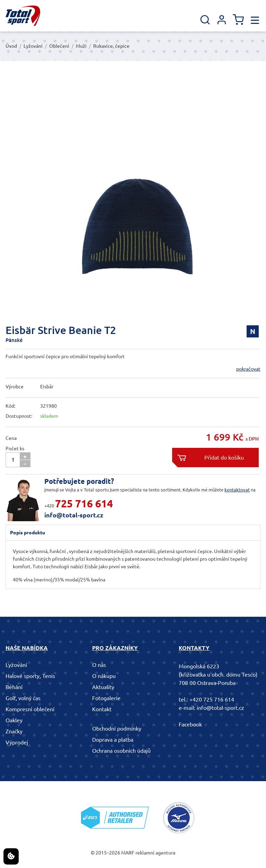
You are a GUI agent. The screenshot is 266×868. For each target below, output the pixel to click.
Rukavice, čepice (111, 46)
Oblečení (59, 46)
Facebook (190, 724)
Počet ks (15, 449)
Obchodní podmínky (117, 729)
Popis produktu (28, 533)
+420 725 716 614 (212, 699)
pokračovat (248, 369)
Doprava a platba (113, 740)
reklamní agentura (155, 853)
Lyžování (33, 46)
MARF (128, 853)
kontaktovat (237, 490)
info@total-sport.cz (74, 515)
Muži (81, 46)
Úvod (11, 46)
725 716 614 (84, 504)
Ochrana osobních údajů (121, 751)
